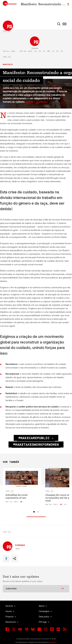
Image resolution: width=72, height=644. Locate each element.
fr (44, 51)
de (57, 51)
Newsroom (11, 622)
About (42, 606)
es (40, 51)
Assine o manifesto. (37, 102)
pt (49, 51)
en (35, 51)
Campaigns (44, 611)
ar (62, 51)
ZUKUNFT (53, 642)
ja (53, 51)
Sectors (9, 606)
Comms (35, 48)
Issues (9, 611)
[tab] (34, 512)
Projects (10, 617)
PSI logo (43, 622)
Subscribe (35, 589)
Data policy (44, 617)
